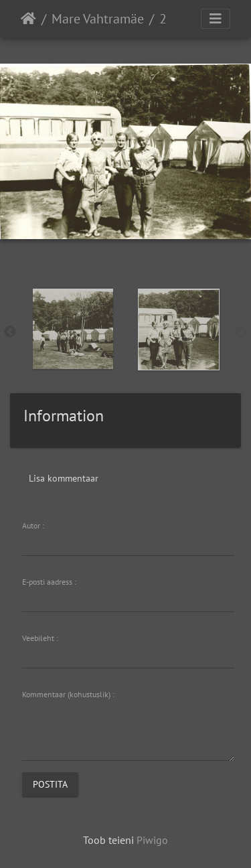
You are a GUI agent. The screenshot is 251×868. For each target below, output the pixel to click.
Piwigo (152, 840)
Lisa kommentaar (64, 478)
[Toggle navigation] (216, 19)
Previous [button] (10, 332)
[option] (73, 329)
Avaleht (28, 19)
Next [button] (241, 332)
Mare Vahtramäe (98, 19)
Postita (50, 784)
